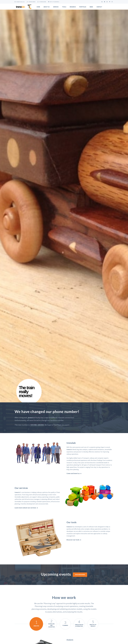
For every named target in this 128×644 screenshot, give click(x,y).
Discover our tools (73, 540)
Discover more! (80, 575)
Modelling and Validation (51, 623)
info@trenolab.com (20, 2)
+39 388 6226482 (42, 2)
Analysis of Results (93, 623)
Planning (65, 623)
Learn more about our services (25, 508)
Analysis (36, 623)
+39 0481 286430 (31, 2)
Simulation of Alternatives (79, 623)
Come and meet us (73, 473)
